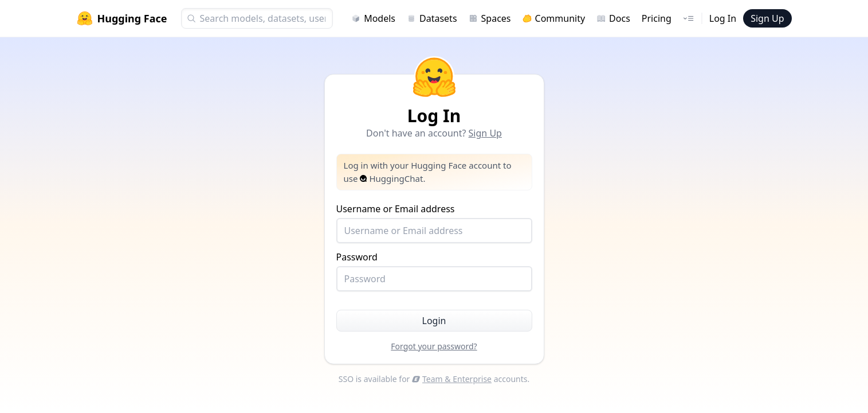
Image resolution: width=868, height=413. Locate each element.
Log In (723, 18)
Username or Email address (434, 223)
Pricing (657, 18)
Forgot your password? (434, 346)
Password (434, 271)
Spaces (490, 18)
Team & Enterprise (452, 379)
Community (554, 18)
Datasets (432, 18)
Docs (613, 18)
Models (373, 18)
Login (434, 321)
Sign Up (767, 18)
